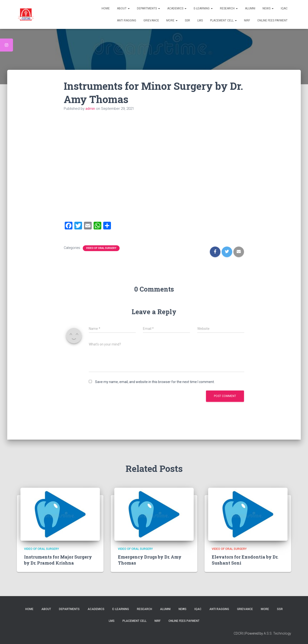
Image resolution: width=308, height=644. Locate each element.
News (268, 8)
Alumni (250, 8)
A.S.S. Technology (277, 633)
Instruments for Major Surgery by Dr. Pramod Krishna (58, 560)
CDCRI (239, 633)
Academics (177, 8)
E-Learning (203, 8)
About (123, 8)
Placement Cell (223, 20)
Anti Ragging (127, 20)
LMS (200, 20)
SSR (187, 20)
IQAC (284, 8)
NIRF (247, 20)
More (172, 20)
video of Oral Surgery (101, 248)
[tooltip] (6, 45)
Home (106, 8)
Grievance (151, 20)
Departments (148, 8)
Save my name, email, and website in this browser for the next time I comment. (155, 382)
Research (229, 8)
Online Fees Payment (272, 20)
